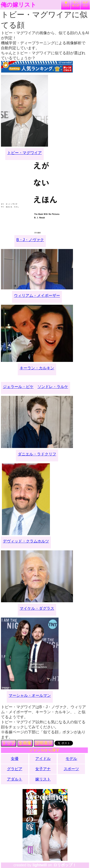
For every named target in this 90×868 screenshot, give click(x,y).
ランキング (76, 4)
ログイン (85, 4)
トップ (9, 743)
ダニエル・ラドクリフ (37, 454)
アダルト (15, 779)
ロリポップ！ (65, 865)
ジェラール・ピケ (18, 387)
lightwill (40, 865)
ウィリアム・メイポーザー (37, 296)
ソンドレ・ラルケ (53, 387)
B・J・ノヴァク (30, 240)
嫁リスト (66, 4)
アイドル (43, 759)
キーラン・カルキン (37, 368)
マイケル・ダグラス (37, 608)
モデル (71, 759)
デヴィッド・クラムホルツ (26, 541)
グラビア (15, 769)
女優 (15, 759)
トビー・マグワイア (24, 153)
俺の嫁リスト (18, 5)
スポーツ (71, 769)
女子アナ (43, 769)
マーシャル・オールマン (30, 695)
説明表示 (44, 743)
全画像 (25, 743)
